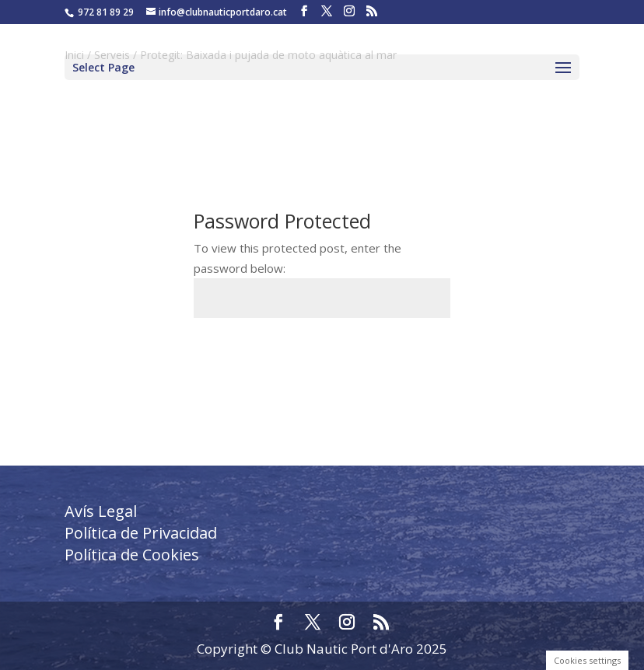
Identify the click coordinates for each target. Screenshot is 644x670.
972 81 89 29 (106, 12)
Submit (406, 355)
